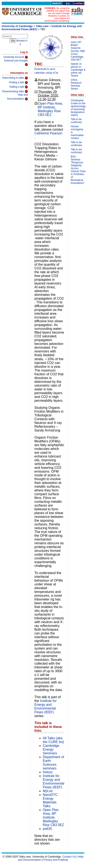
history (48, 772)
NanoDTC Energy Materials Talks (50, 800)
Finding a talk (18, 83)
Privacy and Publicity (56, 860)
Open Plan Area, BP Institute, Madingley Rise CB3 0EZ (50, 109)
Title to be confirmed (76, 121)
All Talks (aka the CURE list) (53, 740)
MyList (48, 791)
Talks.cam (42, 26)
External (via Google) (16, 63)
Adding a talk (19, 87)
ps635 (47, 829)
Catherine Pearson (48, 133)
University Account (16, 57)
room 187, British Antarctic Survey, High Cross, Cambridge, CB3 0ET (78, 51)
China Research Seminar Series (76, 84)
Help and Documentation (17, 97)
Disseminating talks (15, 91)
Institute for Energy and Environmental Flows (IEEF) (46, 706)
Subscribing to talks (15, 78)
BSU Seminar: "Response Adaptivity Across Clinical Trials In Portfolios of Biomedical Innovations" (78, 170)
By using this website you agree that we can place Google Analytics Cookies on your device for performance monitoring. (57, 14)
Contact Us (69, 857)
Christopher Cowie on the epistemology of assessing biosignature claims (78, 108)
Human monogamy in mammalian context (77, 132)
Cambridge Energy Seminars (51, 749)
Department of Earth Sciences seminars (53, 763)
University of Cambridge (17, 26)
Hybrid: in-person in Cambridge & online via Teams (78, 70)
